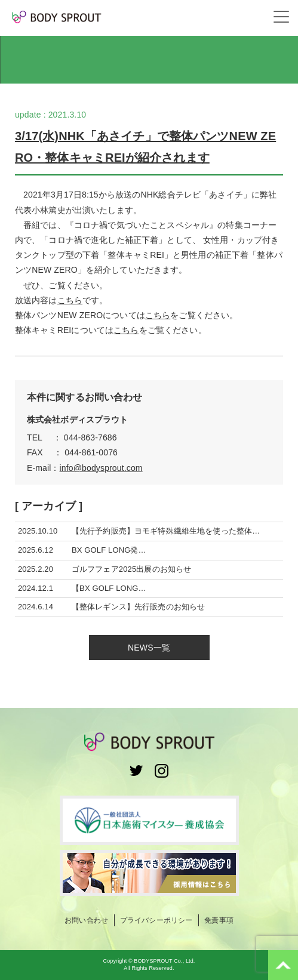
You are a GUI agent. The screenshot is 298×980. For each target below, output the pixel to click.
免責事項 (219, 920)
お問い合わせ (86, 920)
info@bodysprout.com (101, 468)
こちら (70, 300)
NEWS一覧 (149, 648)
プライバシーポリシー (156, 920)
